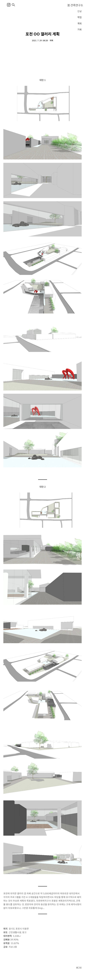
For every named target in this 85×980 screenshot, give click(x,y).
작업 (80, 17)
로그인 (79, 968)
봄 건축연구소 (75, 5)
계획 (80, 23)
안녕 (80, 11)
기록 (80, 29)
